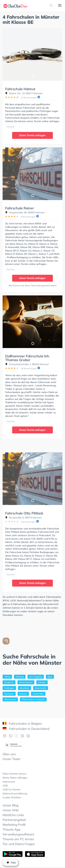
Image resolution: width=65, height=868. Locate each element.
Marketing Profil (14, 825)
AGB (5, 786)
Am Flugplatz (36, 677)
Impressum (9, 782)
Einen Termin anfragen (32, 135)
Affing (7, 677)
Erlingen (42, 682)
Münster (23, 694)
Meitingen (9, 694)
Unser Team (11, 759)
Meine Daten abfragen (15, 778)
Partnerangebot (14, 820)
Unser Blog (11, 805)
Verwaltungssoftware (18, 834)
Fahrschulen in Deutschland (26, 729)
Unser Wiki (11, 810)
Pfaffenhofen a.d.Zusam (33, 699)
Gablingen (9, 688)
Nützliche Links (13, 815)
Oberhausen (10, 699)
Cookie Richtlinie (12, 797)
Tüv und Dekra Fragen (19, 844)
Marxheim (25, 688)
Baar (50, 677)
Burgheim (9, 682)
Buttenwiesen (26, 682)
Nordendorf (38, 694)
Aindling (20, 677)
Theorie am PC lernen (18, 839)
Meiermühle (41, 688)
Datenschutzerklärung (15, 793)
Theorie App (12, 829)
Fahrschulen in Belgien (22, 724)
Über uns (9, 754)
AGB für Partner (12, 790)
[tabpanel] (32, 54)
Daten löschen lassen (14, 774)
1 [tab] (33, 76)
